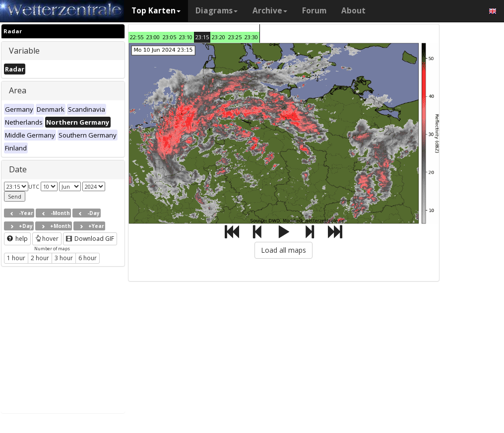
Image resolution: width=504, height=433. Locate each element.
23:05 (169, 37)
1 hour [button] (16, 258)
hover (47, 239)
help (17, 239)
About (353, 11)
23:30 (251, 37)
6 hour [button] (88, 258)
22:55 (137, 37)
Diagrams (217, 11)
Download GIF (90, 239)
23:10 (186, 37)
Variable (24, 51)
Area (18, 90)
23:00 (153, 37)
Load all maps (283, 250)
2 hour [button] (40, 258)
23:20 (219, 37)
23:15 (202, 37)
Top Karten (156, 11)
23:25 (235, 37)
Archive (270, 11)
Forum (314, 11)
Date (18, 169)
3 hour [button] (64, 258)
